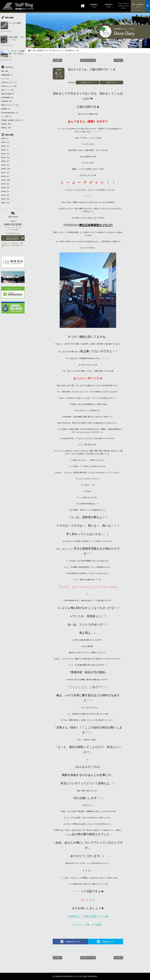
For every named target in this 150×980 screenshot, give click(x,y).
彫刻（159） (5, 71)
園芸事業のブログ (109, 6)
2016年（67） (6, 176)
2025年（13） (6, 142)
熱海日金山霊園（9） (8, 94)
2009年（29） (6, 203)
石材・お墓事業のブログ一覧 (42, 51)
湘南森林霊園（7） (7, 75)
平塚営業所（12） (7, 101)
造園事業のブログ (94, 6)
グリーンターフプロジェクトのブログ (123, 6)
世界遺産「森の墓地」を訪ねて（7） (13, 120)
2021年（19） (6, 157)
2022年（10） (6, 154)
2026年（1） (5, 139)
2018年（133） (6, 169)
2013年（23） (6, 188)
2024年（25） (6, 146)
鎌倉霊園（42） (6, 109)
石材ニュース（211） (8, 90)
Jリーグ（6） (5, 79)
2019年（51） (6, 165)
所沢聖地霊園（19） (8, 98)
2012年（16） (6, 191)
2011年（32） (6, 195)
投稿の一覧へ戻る (89, 60)
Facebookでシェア (73, 942)
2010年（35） (6, 199)
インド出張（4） (7, 116)
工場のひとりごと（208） (9, 86)
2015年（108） (6, 180)
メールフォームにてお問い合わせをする (12, 238)
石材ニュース (111, 82)
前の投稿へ (57, 60)
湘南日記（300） (7, 128)
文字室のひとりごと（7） (9, 82)
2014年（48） (6, 184)
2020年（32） (6, 161)
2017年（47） (6, 173)
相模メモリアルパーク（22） (10, 105)
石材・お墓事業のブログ (138, 6)
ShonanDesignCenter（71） (10, 113)
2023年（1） (5, 150)
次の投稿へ (118, 60)
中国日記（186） (7, 124)
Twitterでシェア (108, 942)
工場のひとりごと (88, 82)
